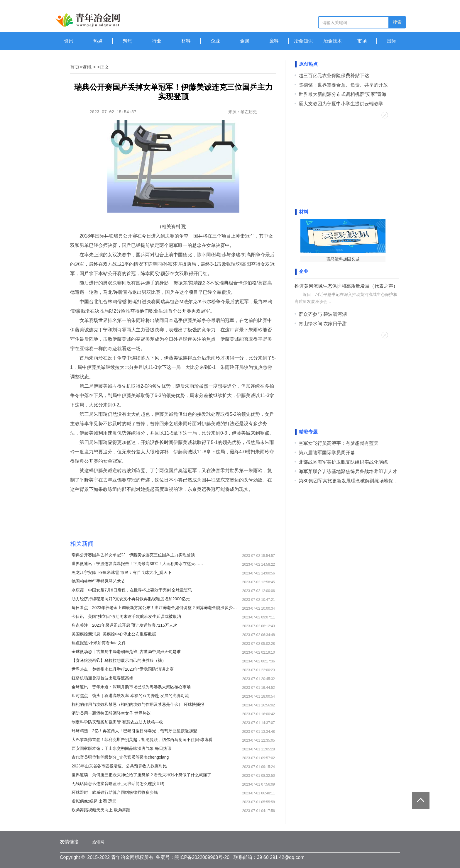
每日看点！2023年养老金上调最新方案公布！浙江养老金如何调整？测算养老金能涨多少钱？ (155, 608)
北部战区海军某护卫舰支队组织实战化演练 (343, 462)
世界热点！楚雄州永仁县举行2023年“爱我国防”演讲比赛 (123, 669)
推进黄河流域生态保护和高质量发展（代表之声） (346, 286)
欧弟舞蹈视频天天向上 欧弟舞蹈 (101, 810)
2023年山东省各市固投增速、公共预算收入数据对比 (119, 766)
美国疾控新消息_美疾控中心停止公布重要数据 (114, 634)
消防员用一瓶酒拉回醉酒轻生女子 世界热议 (111, 713)
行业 (157, 41)
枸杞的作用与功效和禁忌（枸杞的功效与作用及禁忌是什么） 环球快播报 (138, 704)
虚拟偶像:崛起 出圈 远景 (94, 801)
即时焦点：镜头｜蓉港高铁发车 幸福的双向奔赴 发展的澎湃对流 (130, 696)
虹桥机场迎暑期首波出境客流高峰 (102, 678)
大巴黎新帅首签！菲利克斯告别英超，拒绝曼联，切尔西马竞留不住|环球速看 (142, 740)
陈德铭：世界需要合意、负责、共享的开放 (343, 85)
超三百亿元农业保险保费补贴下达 (334, 76)
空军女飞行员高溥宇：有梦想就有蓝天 (339, 443)
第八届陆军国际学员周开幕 (327, 453)
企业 (215, 41)
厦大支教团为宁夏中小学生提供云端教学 (341, 104)
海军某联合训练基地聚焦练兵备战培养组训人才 (348, 471)
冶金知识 (303, 41)
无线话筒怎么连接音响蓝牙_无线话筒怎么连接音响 (118, 784)
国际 (391, 41)
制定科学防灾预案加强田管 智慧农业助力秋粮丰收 (117, 722)
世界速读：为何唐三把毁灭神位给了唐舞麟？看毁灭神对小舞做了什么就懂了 (141, 775)
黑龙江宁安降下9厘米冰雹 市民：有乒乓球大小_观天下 (122, 572)
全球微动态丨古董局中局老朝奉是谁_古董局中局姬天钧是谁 (126, 652)
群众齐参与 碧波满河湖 (323, 314)
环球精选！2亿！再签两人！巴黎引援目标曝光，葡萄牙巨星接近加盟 (134, 731)
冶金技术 (333, 41)
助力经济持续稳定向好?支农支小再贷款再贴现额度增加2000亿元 (131, 599)
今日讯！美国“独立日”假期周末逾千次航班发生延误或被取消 (126, 616)
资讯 (69, 41)
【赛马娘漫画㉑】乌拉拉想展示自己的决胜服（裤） (119, 660)
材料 (186, 41)
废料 (274, 41)
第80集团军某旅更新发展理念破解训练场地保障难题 (353, 481)
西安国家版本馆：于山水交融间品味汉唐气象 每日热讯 (121, 748)
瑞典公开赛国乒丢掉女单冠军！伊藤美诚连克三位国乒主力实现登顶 (133, 555)
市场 (362, 41)
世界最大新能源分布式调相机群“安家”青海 (343, 94)
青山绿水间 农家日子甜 (323, 324)
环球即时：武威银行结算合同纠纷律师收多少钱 (115, 792)
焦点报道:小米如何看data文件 (99, 643)
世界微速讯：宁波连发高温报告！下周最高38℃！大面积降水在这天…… (137, 564)
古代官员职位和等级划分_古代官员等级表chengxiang (120, 757)
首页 (75, 67)
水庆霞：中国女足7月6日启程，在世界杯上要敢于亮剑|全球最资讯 (132, 590)
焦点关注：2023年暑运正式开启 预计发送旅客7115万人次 (124, 625)
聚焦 (127, 41)
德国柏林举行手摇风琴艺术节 (98, 581)
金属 (245, 41)
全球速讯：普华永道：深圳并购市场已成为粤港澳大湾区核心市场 (131, 687)
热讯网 (98, 842)
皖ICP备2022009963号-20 (202, 857)
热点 (98, 41)
